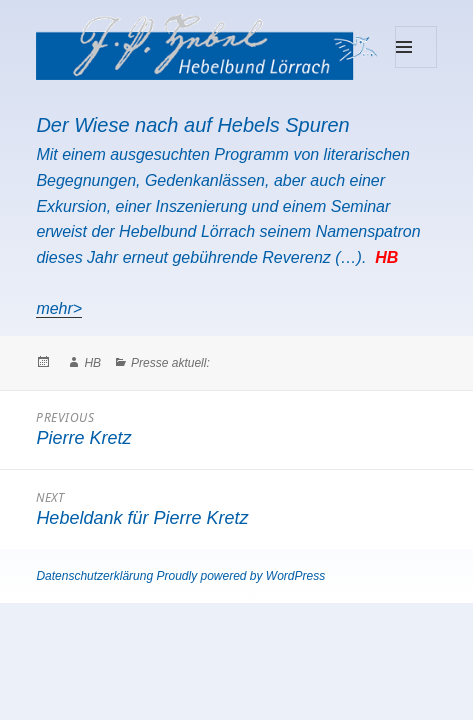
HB (92, 363)
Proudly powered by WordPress (240, 576)
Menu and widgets (416, 67)
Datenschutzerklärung (94, 576)
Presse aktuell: (170, 363)
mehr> (59, 308)
